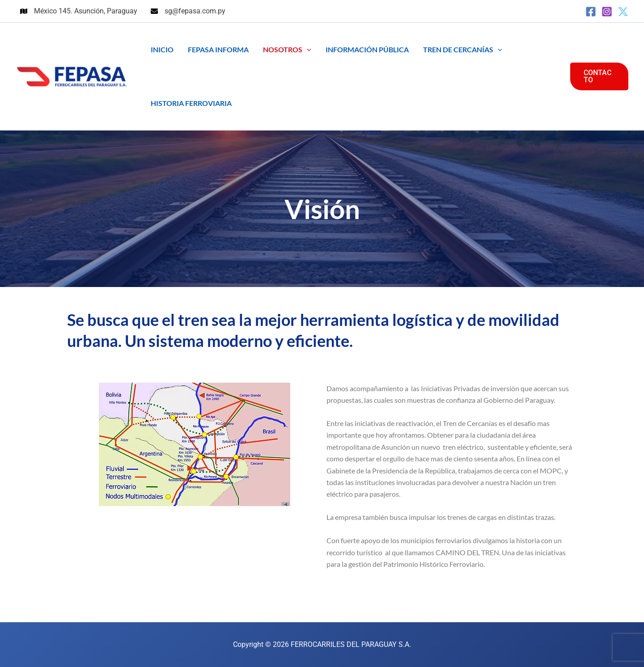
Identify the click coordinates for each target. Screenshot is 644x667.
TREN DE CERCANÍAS (463, 50)
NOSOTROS (287, 50)
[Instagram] (607, 12)
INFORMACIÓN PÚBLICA (367, 49)
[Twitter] (623, 12)
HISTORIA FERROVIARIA (191, 103)
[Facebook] (591, 12)
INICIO (162, 49)
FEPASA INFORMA (218, 49)
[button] (307, 50)
